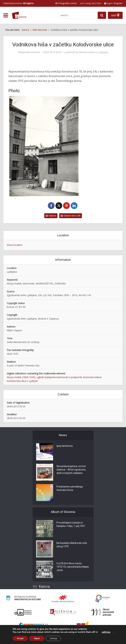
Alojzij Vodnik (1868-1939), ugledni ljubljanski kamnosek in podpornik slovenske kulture (54, 377)
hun (99, 3)
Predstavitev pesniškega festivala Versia (70, 488)
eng (88, 3)
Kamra (44, 587)
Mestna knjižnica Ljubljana (94, 52)
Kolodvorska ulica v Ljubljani (22, 381)
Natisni (51, 216)
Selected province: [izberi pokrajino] (18, 3)
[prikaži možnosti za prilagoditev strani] (66, 3)
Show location (15, 245)
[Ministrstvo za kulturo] (23, 599)
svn (82, 3)
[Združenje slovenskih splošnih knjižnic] (63, 612)
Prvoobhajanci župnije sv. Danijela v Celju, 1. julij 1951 (71, 524)
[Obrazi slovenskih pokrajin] (103, 612)
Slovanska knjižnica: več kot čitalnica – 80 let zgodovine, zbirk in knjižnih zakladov (71, 470)
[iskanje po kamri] (78, 15)
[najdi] (102, 15)
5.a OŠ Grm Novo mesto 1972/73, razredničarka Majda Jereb (73, 567)
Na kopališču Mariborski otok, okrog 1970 (72, 545)
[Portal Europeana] (103, 599)
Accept (20, 638)
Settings (54, 638)
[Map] (115, 15)
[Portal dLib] (23, 612)
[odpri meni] (6, 15)
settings (106, 632)
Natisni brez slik (71, 216)
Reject (37, 638)
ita (93, 3)
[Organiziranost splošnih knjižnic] (63, 598)
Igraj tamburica (65, 446)
